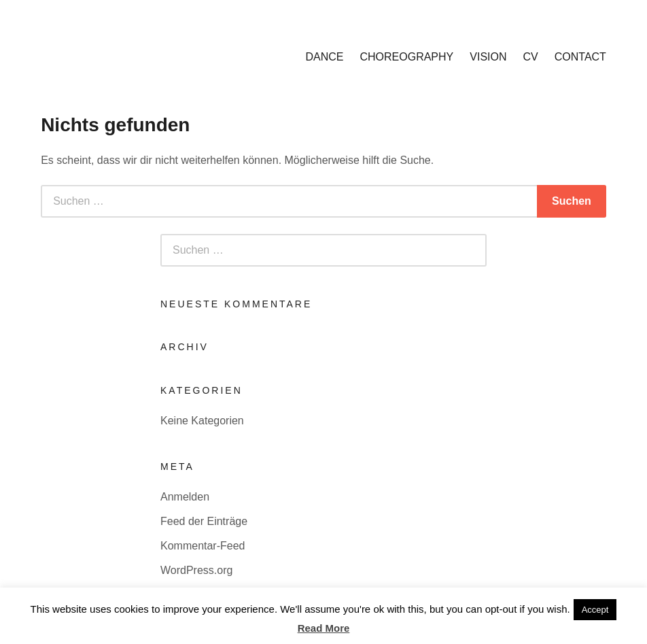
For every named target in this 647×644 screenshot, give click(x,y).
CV (531, 57)
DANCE (324, 57)
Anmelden (185, 497)
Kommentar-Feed (203, 546)
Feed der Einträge (204, 521)
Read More (324, 628)
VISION (488, 57)
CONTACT (580, 57)
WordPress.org (196, 570)
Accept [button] (595, 610)
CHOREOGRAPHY (406, 57)
